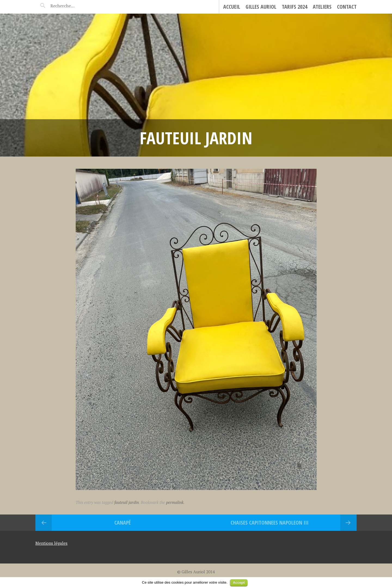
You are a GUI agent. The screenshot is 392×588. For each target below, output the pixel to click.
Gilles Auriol (261, 7)
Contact (347, 7)
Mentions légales (51, 543)
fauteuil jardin (127, 502)
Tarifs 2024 (295, 7)
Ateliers (322, 7)
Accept (239, 582)
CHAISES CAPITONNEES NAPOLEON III (269, 523)
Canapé (122, 523)
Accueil (232, 7)
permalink (175, 502)
